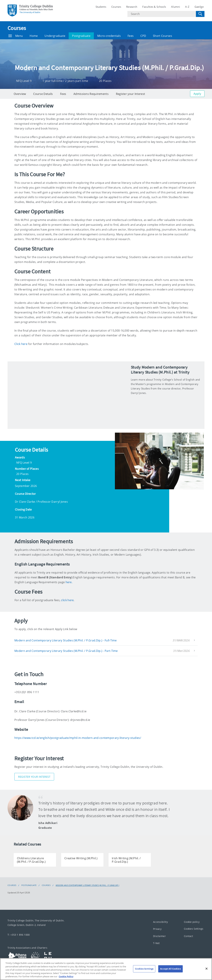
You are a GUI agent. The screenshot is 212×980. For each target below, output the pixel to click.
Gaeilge (199, 7)
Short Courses (163, 36)
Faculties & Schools (154, 7)
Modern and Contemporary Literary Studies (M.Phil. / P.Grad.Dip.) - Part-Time (66, 651)
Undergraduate (55, 36)
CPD (143, 36)
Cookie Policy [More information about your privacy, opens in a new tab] (66, 976)
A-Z (187, 7)
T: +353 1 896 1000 (19, 935)
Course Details (43, 94)
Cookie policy (192, 922)
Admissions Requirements (91, 94)
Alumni (176, 7)
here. (69, 582)
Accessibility (160, 922)
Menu (16, 36)
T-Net (156, 943)
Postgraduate (81, 36)
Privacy (157, 929)
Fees (131, 36)
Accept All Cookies (170, 969)
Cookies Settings (194, 929)
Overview (20, 94)
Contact (188, 936)
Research (132, 7)
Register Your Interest (34, 777)
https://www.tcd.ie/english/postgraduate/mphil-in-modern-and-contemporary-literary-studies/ (78, 738)
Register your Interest (131, 94)
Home (34, 36)
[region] (106, 969)
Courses (116, 7)
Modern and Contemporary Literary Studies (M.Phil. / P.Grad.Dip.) (87, 885)
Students (101, 7)
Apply (197, 94)
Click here (21, 344)
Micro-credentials (109, 36)
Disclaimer (159, 936)
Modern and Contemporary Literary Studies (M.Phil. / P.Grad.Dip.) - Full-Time (66, 640)
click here (67, 600)
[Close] (207, 969)
